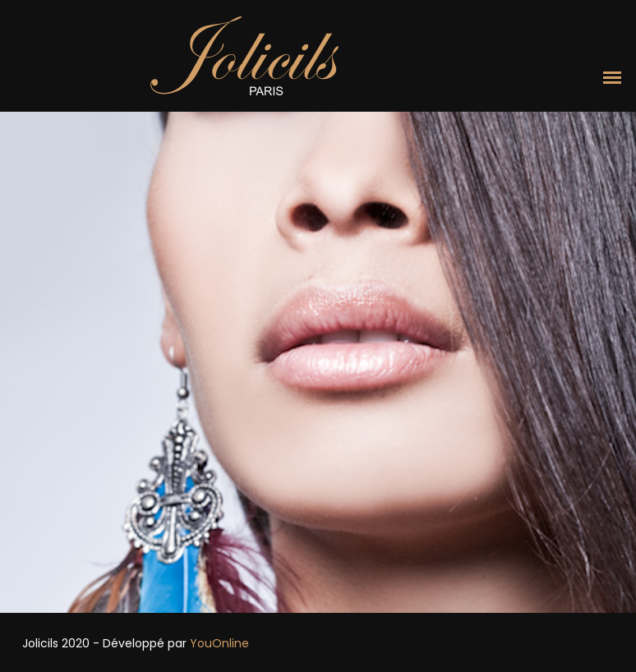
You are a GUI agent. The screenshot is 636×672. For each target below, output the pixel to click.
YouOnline (219, 643)
